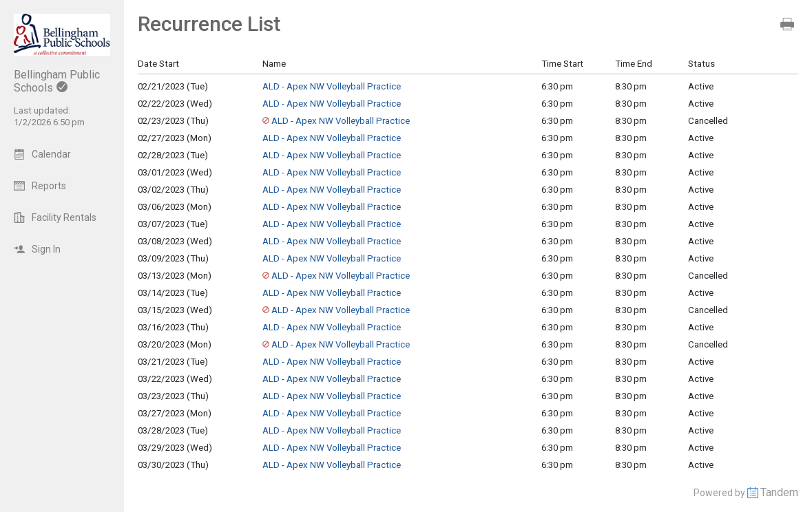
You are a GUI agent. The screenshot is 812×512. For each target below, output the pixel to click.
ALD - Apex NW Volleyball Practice (332, 86)
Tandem (779, 492)
